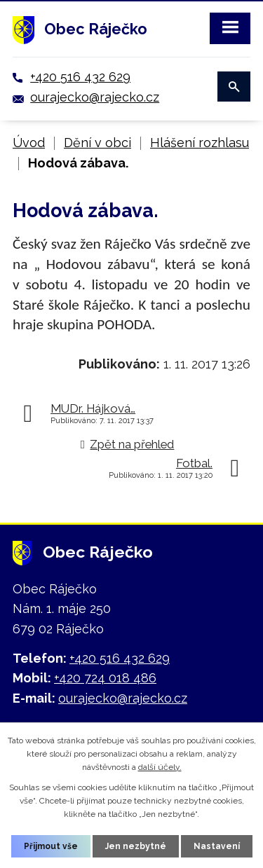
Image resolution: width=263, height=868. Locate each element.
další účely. (160, 767)
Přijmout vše (51, 846)
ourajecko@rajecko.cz (95, 97)
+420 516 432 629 (80, 77)
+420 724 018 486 (105, 678)
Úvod (29, 143)
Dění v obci (97, 143)
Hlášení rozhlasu (200, 143)
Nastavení (217, 846)
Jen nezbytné (136, 846)
